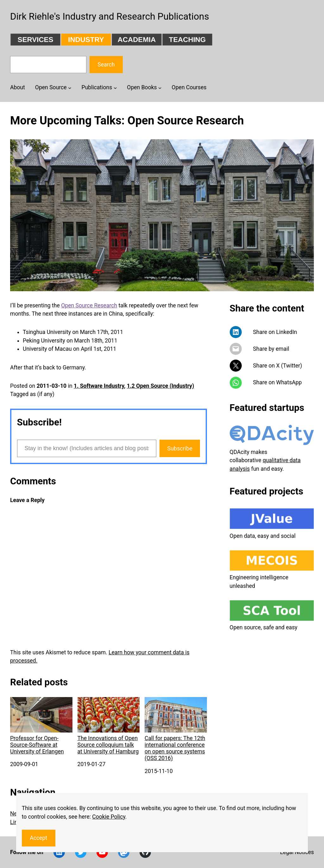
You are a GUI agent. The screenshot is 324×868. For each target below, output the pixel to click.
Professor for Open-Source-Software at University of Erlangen (41, 726)
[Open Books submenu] (160, 88)
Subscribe (180, 448)
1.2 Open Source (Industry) (161, 386)
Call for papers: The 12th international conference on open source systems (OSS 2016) (176, 729)
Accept (38, 838)
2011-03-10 (52, 386)
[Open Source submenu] (70, 88)
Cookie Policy (109, 817)
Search (106, 65)
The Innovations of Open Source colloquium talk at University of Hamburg (109, 726)
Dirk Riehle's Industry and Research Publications (110, 16)
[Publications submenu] (115, 88)
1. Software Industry (99, 386)
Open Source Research (89, 305)
